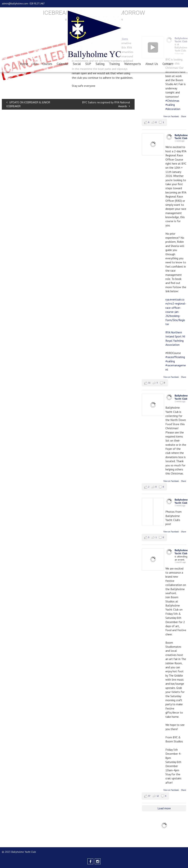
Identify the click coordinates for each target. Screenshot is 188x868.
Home (24, 64)
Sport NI (180, 336)
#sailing (170, 105)
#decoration (173, 109)
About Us (152, 64)
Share (184, 116)
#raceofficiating (175, 357)
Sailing (100, 64)
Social (77, 64)
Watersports (133, 64)
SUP (88, 64)
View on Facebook (171, 116)
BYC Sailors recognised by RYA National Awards (106, 104)
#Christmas (172, 101)
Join (35, 64)
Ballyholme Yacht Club (181, 137)
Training (114, 64)
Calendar (63, 64)
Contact (168, 64)
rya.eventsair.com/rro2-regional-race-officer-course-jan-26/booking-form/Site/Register (176, 312)
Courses (47, 64)
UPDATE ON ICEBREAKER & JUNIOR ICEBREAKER (28, 104)
